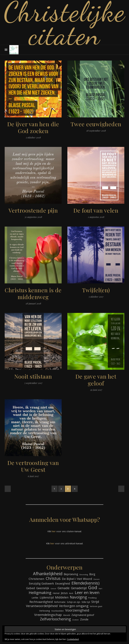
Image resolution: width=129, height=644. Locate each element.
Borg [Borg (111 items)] (92, 574)
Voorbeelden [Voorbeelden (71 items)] (58, 611)
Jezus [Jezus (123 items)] (64, 593)
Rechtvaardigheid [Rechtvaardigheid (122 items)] (41, 602)
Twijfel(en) (96, 290)
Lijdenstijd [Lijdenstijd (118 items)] (47, 597)
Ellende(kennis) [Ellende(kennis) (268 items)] (85, 583)
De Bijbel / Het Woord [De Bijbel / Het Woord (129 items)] (77, 579)
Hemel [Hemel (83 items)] (56, 593)
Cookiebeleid (73, 639)
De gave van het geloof (96, 380)
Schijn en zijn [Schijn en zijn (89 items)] (74, 602)
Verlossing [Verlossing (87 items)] (45, 611)
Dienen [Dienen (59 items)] (97, 579)
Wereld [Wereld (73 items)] (67, 615)
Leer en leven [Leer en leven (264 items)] (87, 593)
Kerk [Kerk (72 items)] (71, 593)
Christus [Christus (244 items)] (53, 578)
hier (54, 531)
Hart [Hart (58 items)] (100, 589)
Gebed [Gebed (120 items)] (30, 588)
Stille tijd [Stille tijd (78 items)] (86, 602)
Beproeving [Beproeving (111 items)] (71, 574)
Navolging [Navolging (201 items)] (78, 597)
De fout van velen (96, 210)
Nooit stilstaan (33, 376)
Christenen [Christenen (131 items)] (36, 579)
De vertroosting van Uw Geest (33, 466)
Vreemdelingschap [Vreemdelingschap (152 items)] (48, 615)
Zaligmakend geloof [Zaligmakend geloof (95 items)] (83, 615)
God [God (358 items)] (93, 588)
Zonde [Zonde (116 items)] (84, 619)
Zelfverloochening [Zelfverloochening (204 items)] (55, 619)
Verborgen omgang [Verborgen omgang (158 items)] (74, 606)
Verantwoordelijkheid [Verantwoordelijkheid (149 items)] (42, 606)
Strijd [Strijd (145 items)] (95, 602)
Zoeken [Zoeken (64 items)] (75, 620)
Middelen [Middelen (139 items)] (62, 597)
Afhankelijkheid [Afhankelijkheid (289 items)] (48, 574)
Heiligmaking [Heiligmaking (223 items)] (40, 593)
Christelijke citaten (65, 23)
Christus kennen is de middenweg (33, 293)
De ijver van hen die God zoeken (33, 127)
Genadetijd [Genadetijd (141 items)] (79, 588)
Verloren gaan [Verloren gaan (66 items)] (96, 606)
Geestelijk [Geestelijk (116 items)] (43, 588)
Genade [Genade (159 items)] (64, 588)
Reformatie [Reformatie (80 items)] (60, 602)
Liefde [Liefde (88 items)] (35, 598)
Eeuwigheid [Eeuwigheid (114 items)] (63, 583)
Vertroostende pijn (33, 210)
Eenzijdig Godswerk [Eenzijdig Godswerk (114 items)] (41, 583)
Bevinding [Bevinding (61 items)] (84, 575)
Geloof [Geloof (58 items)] (53, 589)
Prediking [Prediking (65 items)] (92, 598)
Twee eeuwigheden (96, 124)
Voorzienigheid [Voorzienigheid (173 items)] (77, 610)
